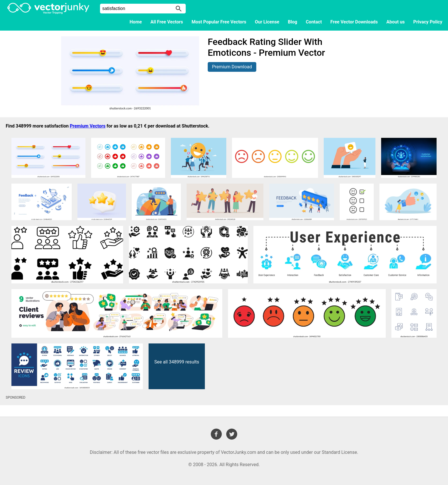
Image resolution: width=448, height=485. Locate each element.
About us (395, 22)
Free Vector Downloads (354, 22)
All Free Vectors (167, 22)
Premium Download (232, 67)
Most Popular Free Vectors (219, 22)
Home (136, 22)
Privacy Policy (428, 22)
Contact (314, 22)
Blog (293, 22)
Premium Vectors (88, 126)
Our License (267, 22)
